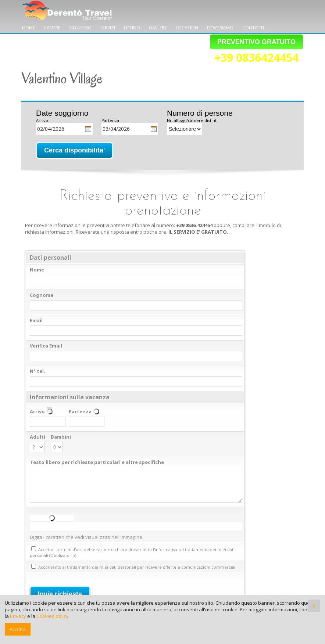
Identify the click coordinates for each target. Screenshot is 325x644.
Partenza (110, 120)
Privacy (18, 616)
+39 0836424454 (256, 58)
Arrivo (42, 120)
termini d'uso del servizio (81, 549)
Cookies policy (52, 616)
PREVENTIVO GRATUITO (256, 42)
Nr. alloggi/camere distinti (192, 120)
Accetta (18, 629)
